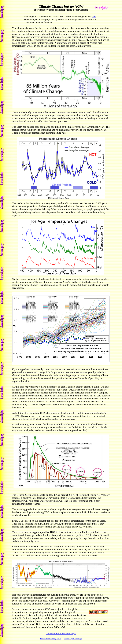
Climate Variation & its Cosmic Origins (61, 634)
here (94, 17)
